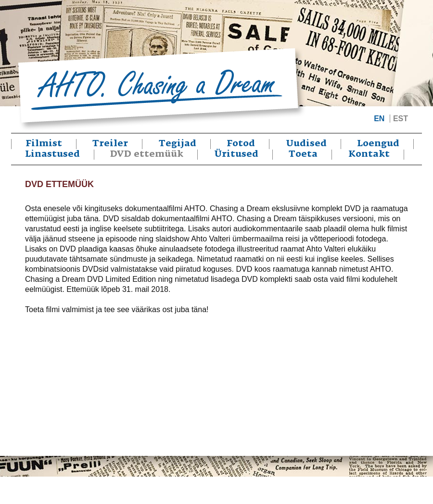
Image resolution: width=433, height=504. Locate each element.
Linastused (52, 154)
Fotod (241, 144)
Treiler (110, 144)
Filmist (44, 144)
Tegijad (178, 144)
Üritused (236, 154)
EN (379, 119)
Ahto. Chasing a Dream (161, 89)
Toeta (303, 154)
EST (401, 119)
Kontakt (369, 154)
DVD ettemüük (147, 154)
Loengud (378, 144)
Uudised (306, 144)
